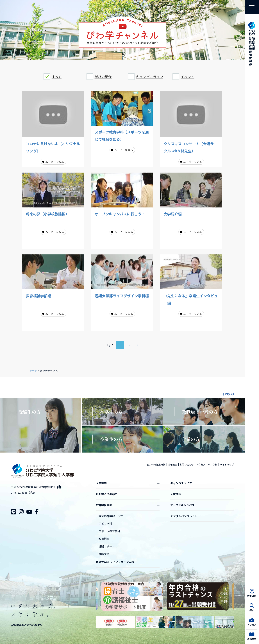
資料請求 (252, 637)
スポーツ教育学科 (109, 531)
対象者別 (252, 593)
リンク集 (213, 465)
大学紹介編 (173, 214)
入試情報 (176, 494)
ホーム (33, 370)
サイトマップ (227, 465)
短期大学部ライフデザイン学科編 (122, 296)
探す (252, 608)
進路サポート (107, 546)
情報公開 (172, 465)
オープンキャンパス (182, 505)
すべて (57, 77)
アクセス (252, 622)
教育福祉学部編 (38, 296)
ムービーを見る (55, 162)
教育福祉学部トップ (111, 516)
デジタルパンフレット (184, 516)
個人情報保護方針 (156, 465)
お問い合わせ (187, 465)
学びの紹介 (103, 77)
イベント (187, 77)
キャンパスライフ (150, 77)
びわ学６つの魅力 (107, 494)
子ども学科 (105, 524)
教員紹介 (104, 539)
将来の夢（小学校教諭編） (47, 214)
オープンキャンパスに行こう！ (120, 214)
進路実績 (104, 554)
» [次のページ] (137, 345)
